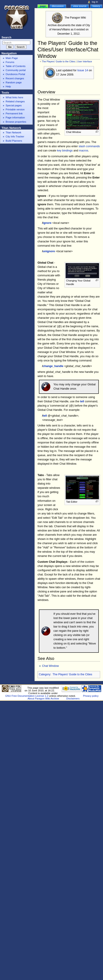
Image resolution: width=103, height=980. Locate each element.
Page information (15, 118)
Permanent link (14, 113)
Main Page (12, 58)
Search (6, 37)
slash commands (89, 146)
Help (8, 86)
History (96, 6)
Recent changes (15, 78)
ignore (47, 223)
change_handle (53, 366)
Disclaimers (73, 699)
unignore (49, 251)
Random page (14, 82)
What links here (14, 97)
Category (45, 674)
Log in (95, 2)
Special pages (14, 105)
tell (82, 401)
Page (43, 6)
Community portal (16, 70)
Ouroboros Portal (15, 74)
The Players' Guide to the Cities (59, 61)
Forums (10, 62)
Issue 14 (83, 70)
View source (80, 6)
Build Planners (14, 141)
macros (84, 151)
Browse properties (16, 122)
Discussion (58, 6)
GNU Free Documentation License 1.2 (27, 696)
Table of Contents (15, 66)
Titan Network (13, 132)
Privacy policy (91, 696)
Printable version (15, 109)
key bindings (65, 151)
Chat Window (50, 666)
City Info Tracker (15, 136)
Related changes (15, 101)
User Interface (85, 61)
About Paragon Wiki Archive (43, 699)
